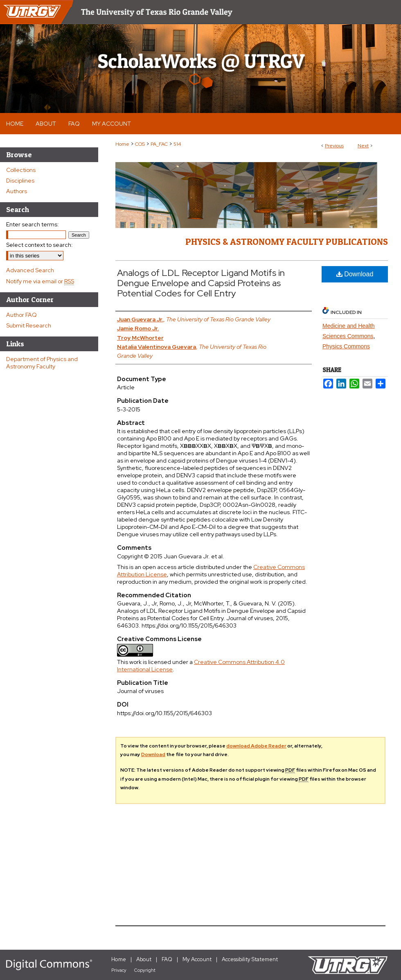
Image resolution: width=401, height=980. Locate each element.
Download (355, 274)
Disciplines (20, 181)
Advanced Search (30, 270)
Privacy (119, 970)
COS (140, 144)
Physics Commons (346, 346)
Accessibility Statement (250, 959)
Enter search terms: (33, 224)
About (144, 959)
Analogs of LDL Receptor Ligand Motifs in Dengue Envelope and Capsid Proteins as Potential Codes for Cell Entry (201, 283)
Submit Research (29, 325)
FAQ (167, 959)
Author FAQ (21, 315)
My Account (197, 959)
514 (177, 144)
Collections (21, 170)
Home (122, 144)
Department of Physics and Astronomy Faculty (42, 363)
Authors (17, 191)
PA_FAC (159, 144)
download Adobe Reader (256, 746)
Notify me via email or (40, 281)
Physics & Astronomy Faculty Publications (287, 242)
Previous (334, 146)
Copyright (145, 970)
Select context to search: (39, 245)
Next (363, 146)
